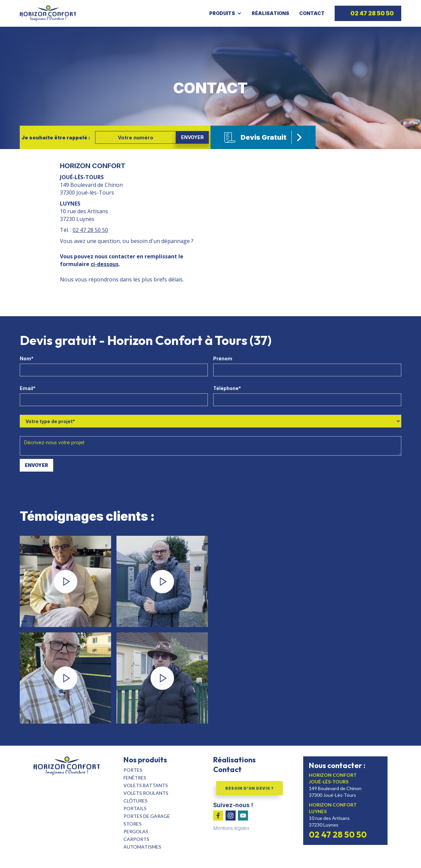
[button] (227, 13)
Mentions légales (231, 828)
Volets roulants (146, 793)
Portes (133, 770)
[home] (48, 13)
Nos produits (145, 760)
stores (133, 824)
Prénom (223, 358)
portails (135, 808)
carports (136, 839)
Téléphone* (227, 388)
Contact (312, 13)
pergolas (136, 831)
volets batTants (146, 785)
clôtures (136, 801)
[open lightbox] (66, 582)
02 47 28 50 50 (90, 230)
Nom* (27, 358)
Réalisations (270, 13)
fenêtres (135, 778)
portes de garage (147, 816)
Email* (28, 388)
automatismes (142, 847)
